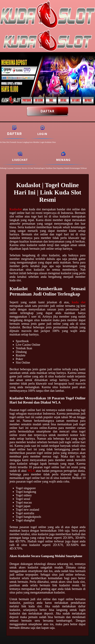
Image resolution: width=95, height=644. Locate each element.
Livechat (20, 160)
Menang (63, 160)
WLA (31, 471)
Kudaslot (16, 209)
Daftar (47, 111)
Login (42, 134)
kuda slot (79, 302)
